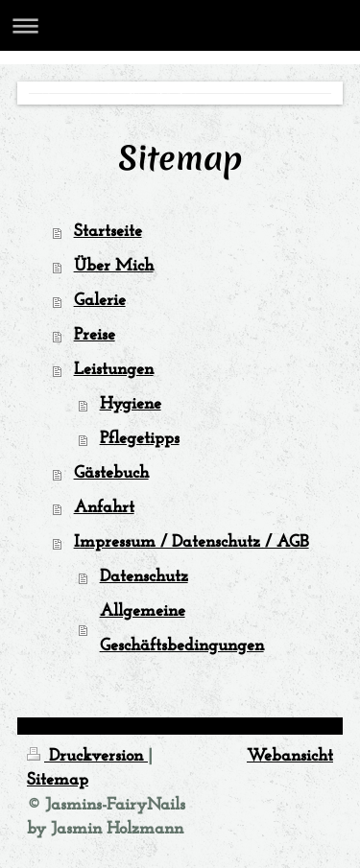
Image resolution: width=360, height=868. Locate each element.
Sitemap (58, 780)
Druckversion (87, 756)
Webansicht (290, 756)
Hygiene (131, 404)
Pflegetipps (140, 439)
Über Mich (114, 266)
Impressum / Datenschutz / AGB (192, 542)
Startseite (108, 232)
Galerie (100, 301)
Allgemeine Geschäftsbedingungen (182, 629)
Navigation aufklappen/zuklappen (180, 25)
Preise (95, 335)
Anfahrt (104, 508)
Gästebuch (111, 473)
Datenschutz (144, 577)
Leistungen (114, 370)
